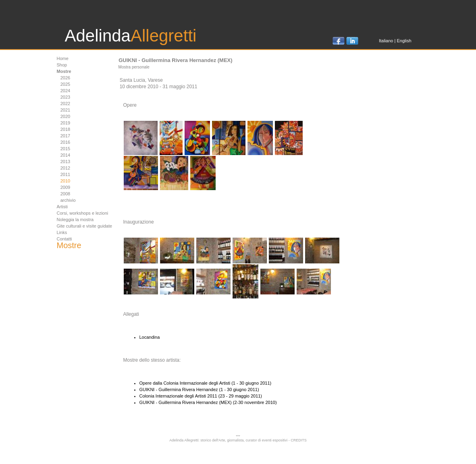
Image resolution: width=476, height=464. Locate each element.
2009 (65, 187)
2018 (65, 129)
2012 (65, 168)
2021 (65, 110)
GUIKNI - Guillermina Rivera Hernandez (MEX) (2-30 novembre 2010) (208, 402)
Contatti (64, 239)
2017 (65, 136)
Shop (62, 65)
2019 (65, 123)
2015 (65, 149)
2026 (65, 78)
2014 (65, 155)
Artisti (62, 207)
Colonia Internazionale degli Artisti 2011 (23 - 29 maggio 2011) (201, 396)
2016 (65, 142)
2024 (65, 91)
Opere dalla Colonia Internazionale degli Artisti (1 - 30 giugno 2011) (206, 383)
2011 (65, 174)
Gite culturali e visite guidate (85, 226)
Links (62, 232)
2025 (65, 84)
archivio (68, 200)
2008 (65, 194)
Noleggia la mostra (75, 220)
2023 (65, 97)
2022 (65, 104)
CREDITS (299, 440)
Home (63, 58)
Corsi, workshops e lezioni (83, 213)
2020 (65, 116)
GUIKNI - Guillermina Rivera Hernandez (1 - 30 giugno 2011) (199, 389)
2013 (65, 162)
